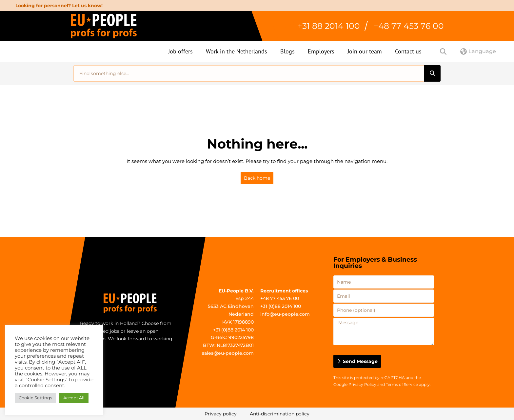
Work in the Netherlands (237, 51)
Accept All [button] (74, 398)
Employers (321, 51)
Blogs (287, 51)
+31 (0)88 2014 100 (233, 330)
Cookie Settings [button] (35, 398)
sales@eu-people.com (228, 353)
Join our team (365, 51)
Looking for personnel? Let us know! (59, 6)
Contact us (408, 51)
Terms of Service (402, 384)
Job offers (180, 51)
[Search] (432, 73)
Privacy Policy (362, 384)
